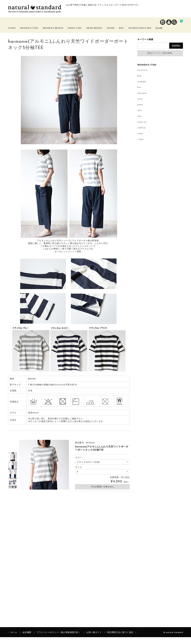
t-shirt (141, 146)
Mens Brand (101, 33)
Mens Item (81, 33)
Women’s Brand (59, 33)
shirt (140, 117)
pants (140, 112)
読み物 (177, 33)
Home (15, 31)
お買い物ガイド (94, 639)
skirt (140, 123)
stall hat (142, 135)
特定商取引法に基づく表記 (120, 639)
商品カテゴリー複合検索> (160, 60)
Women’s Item (34, 33)
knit (139, 94)
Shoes (119, 31)
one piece (142, 100)
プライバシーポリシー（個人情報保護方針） (59, 639)
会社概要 (27, 639)
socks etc (142, 129)
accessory (142, 77)
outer (140, 106)
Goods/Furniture (155, 31)
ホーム (14, 639)
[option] (13, 463)
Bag (133, 31)
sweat (140, 140)
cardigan (142, 88)
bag (139, 83)
